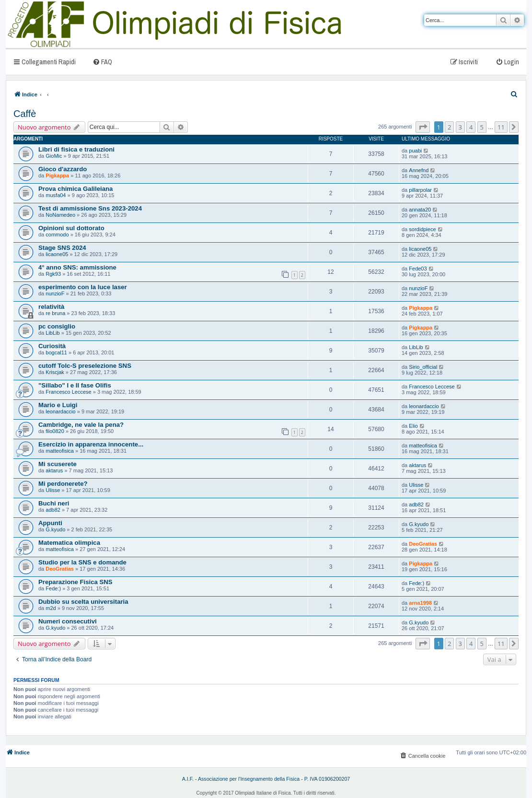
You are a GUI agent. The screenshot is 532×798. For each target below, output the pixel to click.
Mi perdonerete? (63, 484)
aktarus (54, 470)
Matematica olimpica (69, 543)
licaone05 (57, 254)
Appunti (50, 523)
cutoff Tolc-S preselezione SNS (85, 366)
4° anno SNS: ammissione (77, 267)
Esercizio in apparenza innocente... (91, 444)
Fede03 (418, 269)
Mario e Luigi (58, 405)
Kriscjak (55, 372)
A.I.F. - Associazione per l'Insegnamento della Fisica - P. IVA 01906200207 (266, 779)
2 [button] (449, 127)
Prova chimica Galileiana (75, 189)
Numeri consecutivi (68, 621)
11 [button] (501, 127)
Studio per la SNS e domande (82, 562)
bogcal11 (56, 352)
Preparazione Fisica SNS (75, 582)
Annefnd (419, 170)
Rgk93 (53, 274)
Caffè (25, 114)
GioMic (54, 156)
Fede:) (53, 588)
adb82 (53, 510)
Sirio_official (423, 367)
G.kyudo (55, 529)
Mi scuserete (58, 464)
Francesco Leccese (68, 392)
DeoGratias (423, 544)
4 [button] (471, 127)
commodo (57, 235)
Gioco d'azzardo (63, 169)
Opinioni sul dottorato (71, 228)
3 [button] (460, 127)
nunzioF (55, 293)
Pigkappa (57, 176)
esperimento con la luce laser (83, 287)
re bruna (55, 313)
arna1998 (420, 603)
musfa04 (56, 195)
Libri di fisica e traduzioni (76, 149)
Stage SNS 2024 (62, 248)
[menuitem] (102, 62)
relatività (51, 307)
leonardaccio (60, 411)
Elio (413, 426)
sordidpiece (422, 229)
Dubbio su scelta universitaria (83, 602)
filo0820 (55, 431)
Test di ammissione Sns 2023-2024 (90, 208)
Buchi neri (54, 503)
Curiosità (52, 346)
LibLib (52, 333)
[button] (423, 127)
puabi (415, 151)
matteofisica (60, 451)
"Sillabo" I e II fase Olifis (75, 385)
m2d (51, 608)
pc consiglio (57, 326)
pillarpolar (420, 190)
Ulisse (53, 490)
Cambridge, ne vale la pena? (81, 425)
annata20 (420, 210)
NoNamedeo (60, 215)
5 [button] (482, 127)
